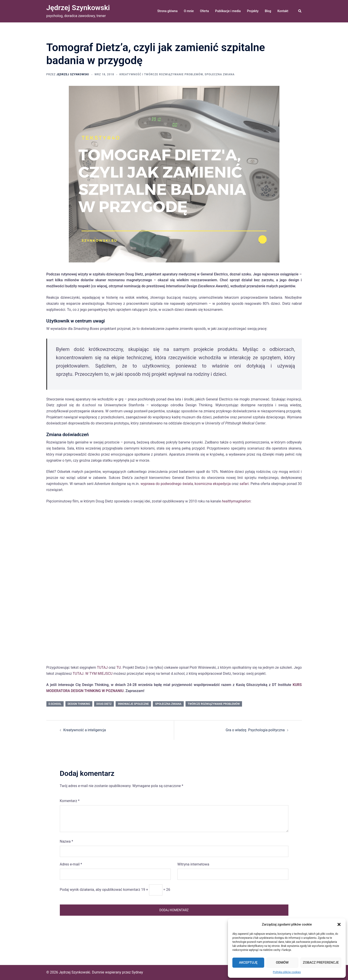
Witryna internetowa (193, 864)
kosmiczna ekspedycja (213, 484)
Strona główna (167, 11)
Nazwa (67, 841)
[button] (339, 924)
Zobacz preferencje (321, 963)
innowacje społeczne (133, 704)
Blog (268, 11)
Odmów (282, 963)
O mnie (189, 11)
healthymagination (236, 501)
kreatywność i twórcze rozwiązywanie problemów (161, 74)
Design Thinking (79, 704)
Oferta (204, 11)
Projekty (253, 11)
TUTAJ (102, 667)
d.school (55, 704)
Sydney (137, 972)
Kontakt (283, 11)
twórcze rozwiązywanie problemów (214, 704)
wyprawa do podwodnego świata (167, 484)
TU (119, 667)
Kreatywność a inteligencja (85, 730)
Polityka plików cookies (287, 972)
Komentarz (70, 801)
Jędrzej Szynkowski (78, 8)
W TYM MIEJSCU (99, 674)
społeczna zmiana (219, 74)
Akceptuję (248, 963)
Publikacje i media (228, 11)
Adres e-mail (71, 864)
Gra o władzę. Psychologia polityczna (255, 730)
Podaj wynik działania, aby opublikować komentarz (100, 890)
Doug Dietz (104, 704)
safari (244, 484)
